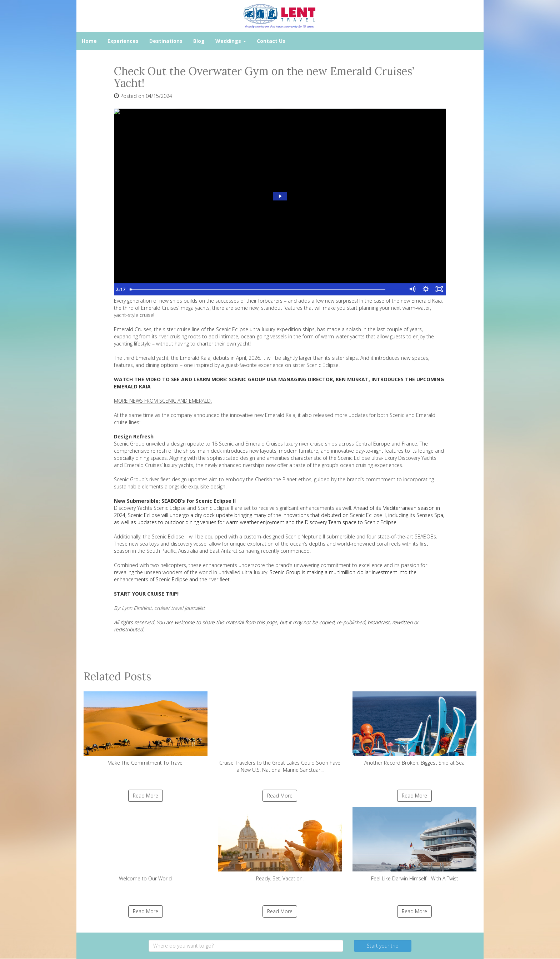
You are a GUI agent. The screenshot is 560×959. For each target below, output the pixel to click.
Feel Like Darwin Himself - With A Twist (414, 844)
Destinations (166, 41)
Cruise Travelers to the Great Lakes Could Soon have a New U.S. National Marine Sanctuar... (280, 732)
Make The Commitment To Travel (146, 729)
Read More (146, 796)
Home (89, 41)
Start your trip (383, 946)
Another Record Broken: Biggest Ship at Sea (414, 729)
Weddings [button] (231, 41)
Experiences (123, 41)
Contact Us (271, 41)
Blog (199, 41)
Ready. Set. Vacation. (280, 844)
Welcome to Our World (146, 844)
